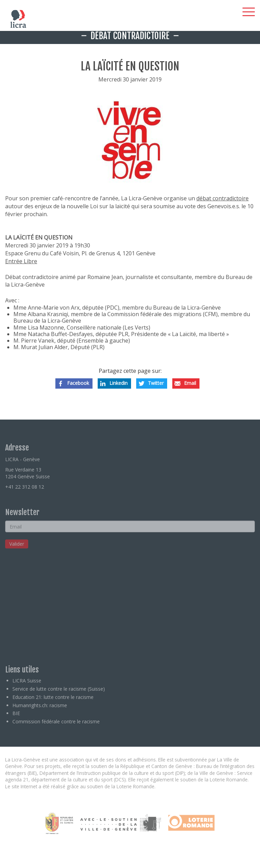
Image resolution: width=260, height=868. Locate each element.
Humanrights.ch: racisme (40, 705)
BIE (16, 713)
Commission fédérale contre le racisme (56, 721)
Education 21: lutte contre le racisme (53, 697)
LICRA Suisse (27, 681)
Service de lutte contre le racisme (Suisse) (59, 689)
